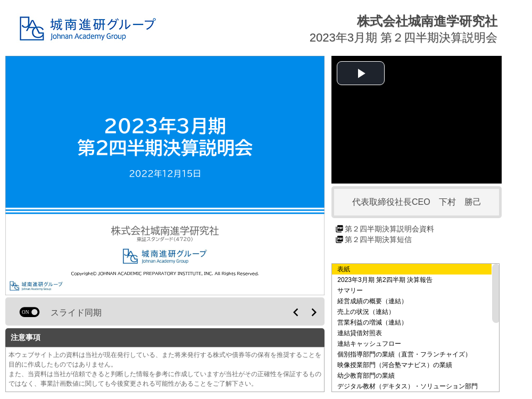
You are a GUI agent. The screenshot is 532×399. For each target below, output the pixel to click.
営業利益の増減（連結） (372, 322)
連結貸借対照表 (360, 333)
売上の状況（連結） (366, 312)
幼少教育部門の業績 (366, 376)
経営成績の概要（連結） (372, 301)
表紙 (344, 269)
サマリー (350, 290)
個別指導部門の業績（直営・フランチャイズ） (404, 354)
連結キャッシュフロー (369, 344)
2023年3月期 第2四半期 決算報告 (385, 280)
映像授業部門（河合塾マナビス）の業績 (395, 365)
